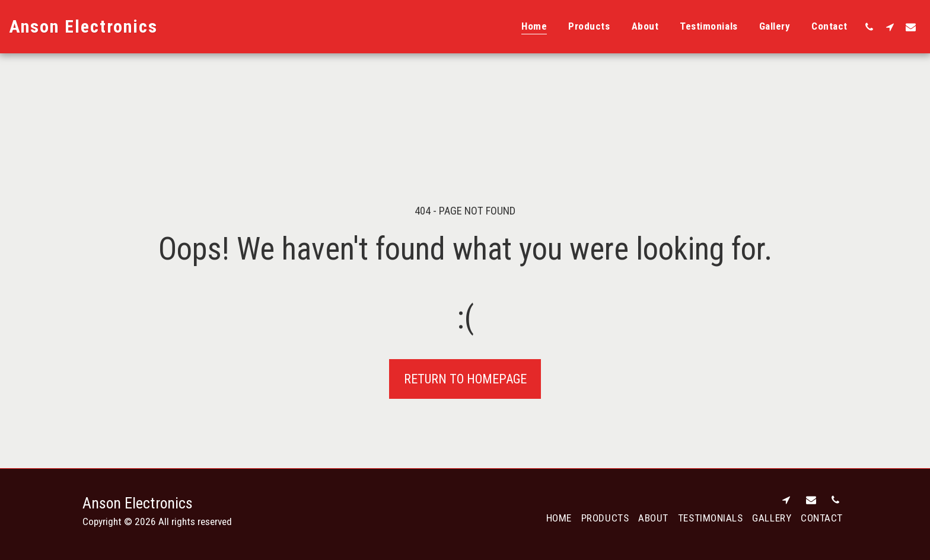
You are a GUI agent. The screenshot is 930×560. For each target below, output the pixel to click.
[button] (869, 27)
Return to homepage (465, 379)
